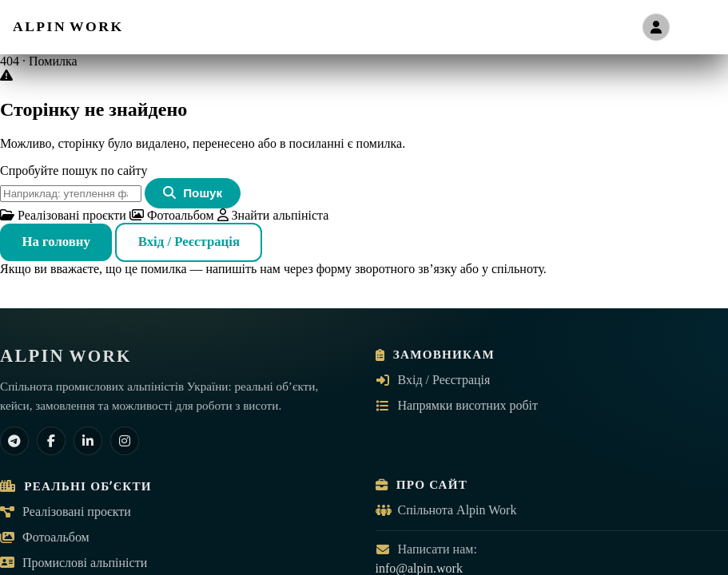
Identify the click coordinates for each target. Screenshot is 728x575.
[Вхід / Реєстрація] (656, 27)
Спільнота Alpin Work (446, 510)
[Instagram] (125, 441)
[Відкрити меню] (698, 27)
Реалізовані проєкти (63, 215)
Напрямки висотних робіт (457, 405)
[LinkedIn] (88, 441)
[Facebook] (51, 441)
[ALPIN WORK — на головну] (68, 27)
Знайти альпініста (273, 215)
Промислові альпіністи (74, 563)
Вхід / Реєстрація (189, 242)
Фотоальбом (172, 215)
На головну (56, 242)
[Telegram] (14, 441)
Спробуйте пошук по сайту (74, 171)
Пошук (193, 193)
